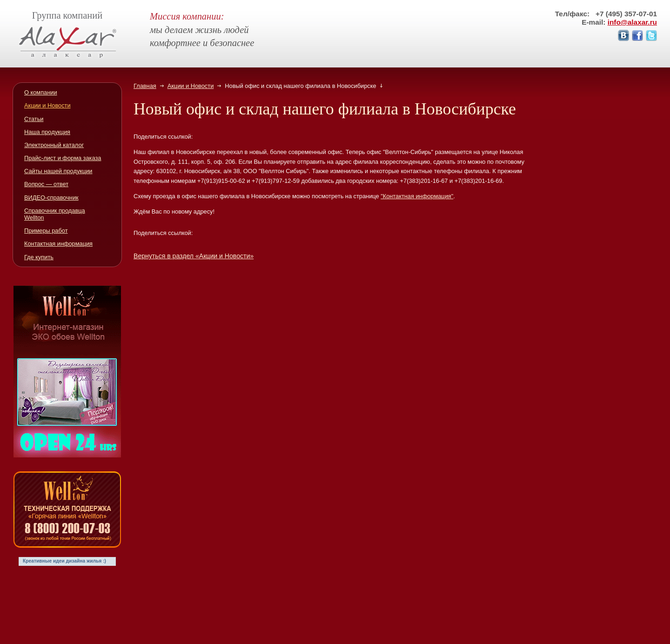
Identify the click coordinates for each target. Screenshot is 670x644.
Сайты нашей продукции (58, 171)
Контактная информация (58, 244)
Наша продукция (47, 132)
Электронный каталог (54, 145)
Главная (145, 86)
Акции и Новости (191, 86)
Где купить (39, 257)
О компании (41, 92)
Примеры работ (46, 231)
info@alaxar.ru (632, 22)
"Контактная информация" (417, 196)
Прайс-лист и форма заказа (63, 158)
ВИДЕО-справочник (51, 198)
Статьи (34, 119)
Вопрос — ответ (46, 184)
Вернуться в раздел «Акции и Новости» (194, 256)
